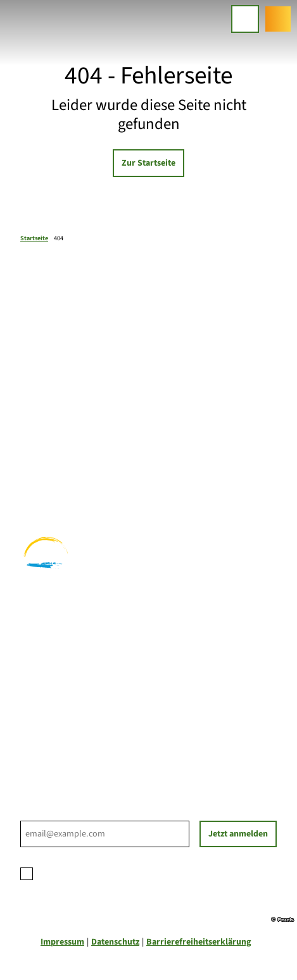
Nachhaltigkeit (49, 733)
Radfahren (41, 477)
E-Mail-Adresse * (50, 814)
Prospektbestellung (59, 707)
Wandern (38, 463)
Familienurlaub (50, 450)
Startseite (34, 238)
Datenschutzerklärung (128, 872)
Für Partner (43, 720)
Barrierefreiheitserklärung (199, 942)
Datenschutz (115, 942)
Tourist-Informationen (64, 747)
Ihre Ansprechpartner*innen (75, 694)
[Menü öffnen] (245, 19)
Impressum (62, 942)
